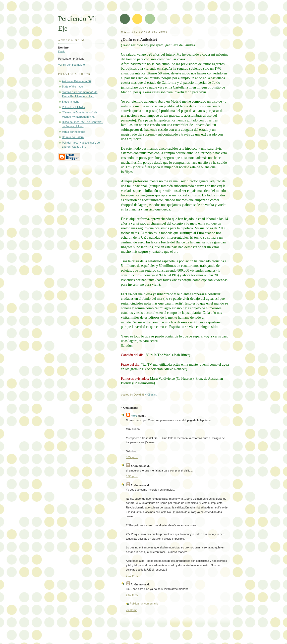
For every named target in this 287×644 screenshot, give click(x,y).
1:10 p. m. (132, 576)
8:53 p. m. (132, 476)
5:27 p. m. (132, 457)
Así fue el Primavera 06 (76, 81)
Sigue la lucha (71, 102)
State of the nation (73, 87)
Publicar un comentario (144, 604)
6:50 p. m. (132, 595)
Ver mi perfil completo (72, 65)
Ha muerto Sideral (73, 137)
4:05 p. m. (151, 395)
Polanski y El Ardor (74, 107)
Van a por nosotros (74, 132)
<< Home (132, 610)
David (62, 52)
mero (134, 416)
